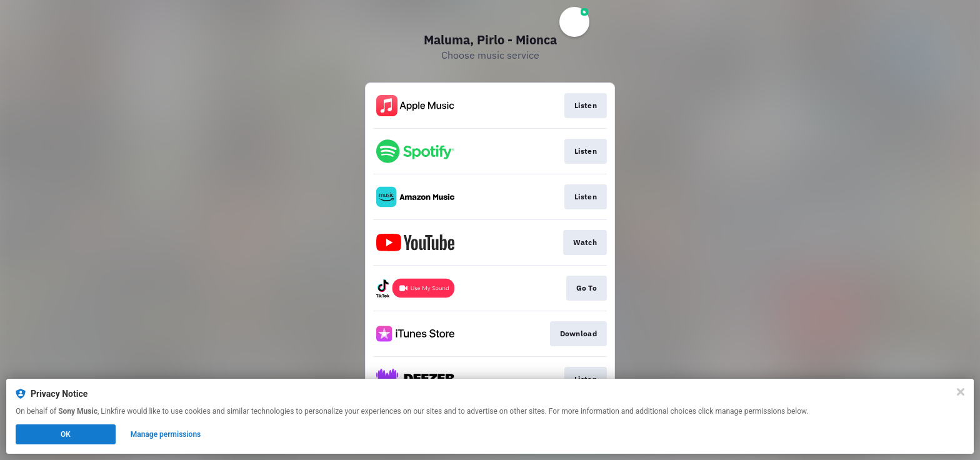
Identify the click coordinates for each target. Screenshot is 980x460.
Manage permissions (166, 434)
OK (66, 434)
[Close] (961, 392)
